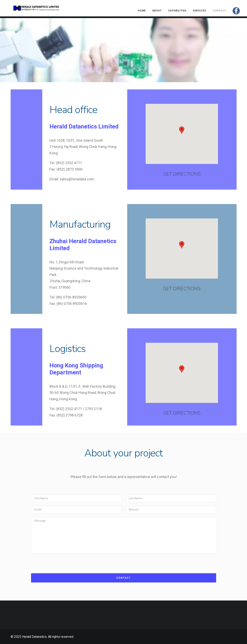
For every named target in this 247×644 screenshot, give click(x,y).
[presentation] (61, 561)
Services (200, 12)
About (157, 12)
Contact (219, 12)
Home (142, 12)
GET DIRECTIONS (182, 174)
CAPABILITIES (177, 12)
